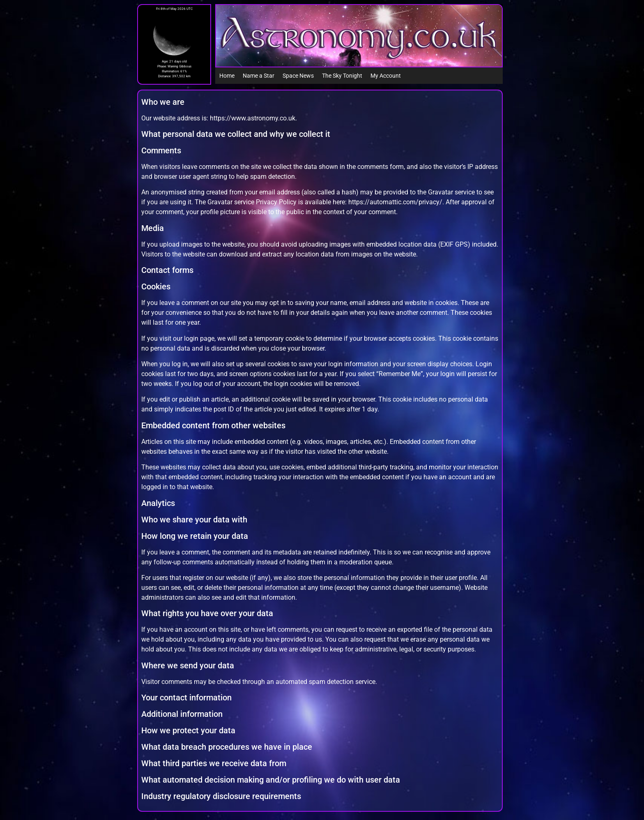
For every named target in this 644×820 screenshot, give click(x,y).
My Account (386, 76)
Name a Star (259, 76)
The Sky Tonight (342, 76)
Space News (298, 76)
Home (227, 76)
